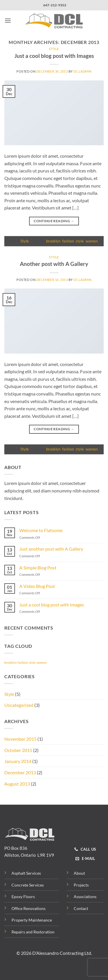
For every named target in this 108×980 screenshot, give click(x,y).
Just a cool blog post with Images (54, 56)
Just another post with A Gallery (51, 549)
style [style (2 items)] (32, 662)
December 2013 (20, 772)
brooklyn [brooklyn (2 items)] (11, 662)
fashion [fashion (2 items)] (23, 662)
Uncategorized (19, 705)
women (92, 241)
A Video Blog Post (37, 586)
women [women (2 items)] (42, 662)
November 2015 (20, 739)
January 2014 (18, 761)
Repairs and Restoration (33, 932)
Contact (81, 908)
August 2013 (17, 784)
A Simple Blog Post (38, 568)
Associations (85, 897)
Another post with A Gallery (54, 264)
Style (54, 49)
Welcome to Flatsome (41, 530)
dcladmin (82, 71)
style (80, 241)
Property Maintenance (32, 920)
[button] (8, 20)
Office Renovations (29, 908)
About (79, 873)
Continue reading (54, 221)
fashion (68, 241)
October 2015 (18, 750)
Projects (81, 885)
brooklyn (53, 241)
